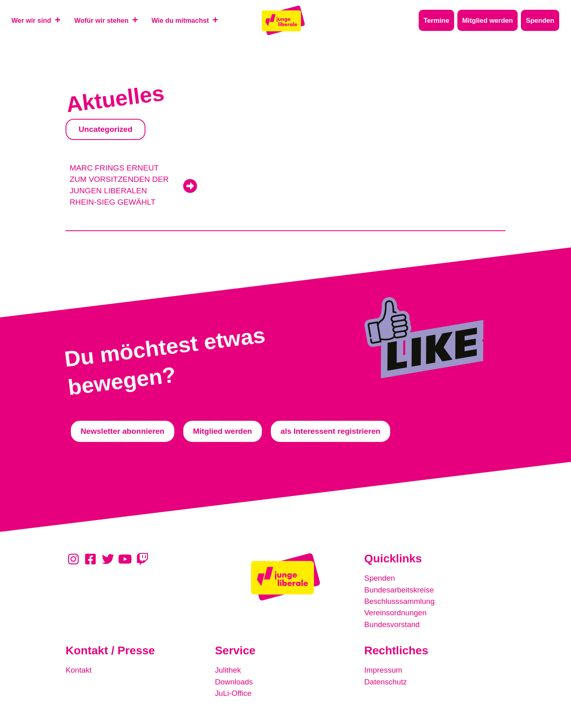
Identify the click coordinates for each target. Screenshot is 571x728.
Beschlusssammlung (400, 601)
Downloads (234, 681)
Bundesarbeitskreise (400, 589)
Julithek (228, 669)
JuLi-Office (234, 692)
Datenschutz (386, 681)
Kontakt (79, 669)
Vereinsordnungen (396, 612)
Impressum (383, 669)
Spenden (380, 578)
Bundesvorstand (392, 624)
